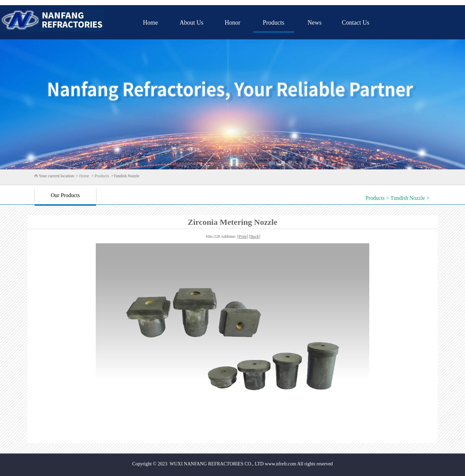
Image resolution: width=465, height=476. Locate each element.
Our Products (65, 195)
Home (150, 23)
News (315, 23)
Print (243, 236)
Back (255, 236)
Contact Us (356, 23)
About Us (191, 23)
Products (274, 23)
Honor (232, 23)
